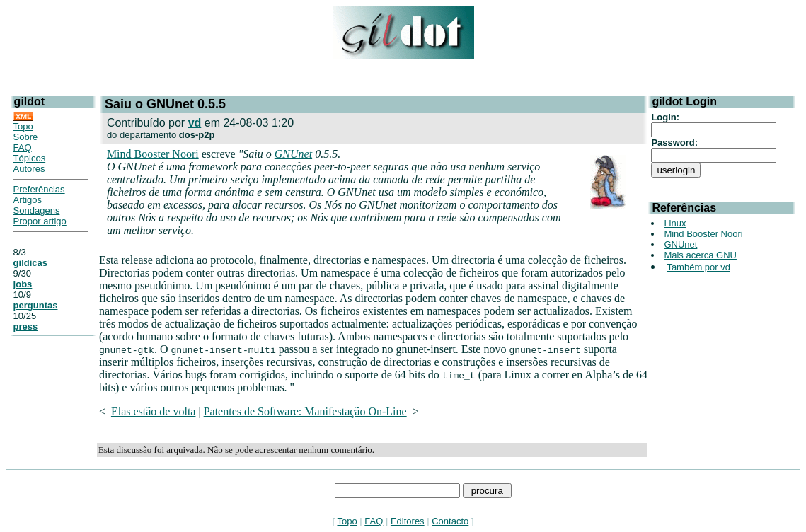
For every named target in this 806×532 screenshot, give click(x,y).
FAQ (23, 148)
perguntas (36, 305)
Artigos (28, 200)
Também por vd (698, 267)
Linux (675, 223)
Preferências (39, 189)
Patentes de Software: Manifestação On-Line (305, 411)
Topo (23, 126)
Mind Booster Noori (153, 154)
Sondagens (37, 210)
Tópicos (30, 158)
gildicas (30, 263)
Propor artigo (40, 221)
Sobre (26, 137)
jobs (23, 284)
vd (195, 123)
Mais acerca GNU (700, 255)
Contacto (450, 521)
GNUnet (293, 154)
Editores (408, 521)
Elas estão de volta (154, 411)
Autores (29, 169)
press (26, 326)
